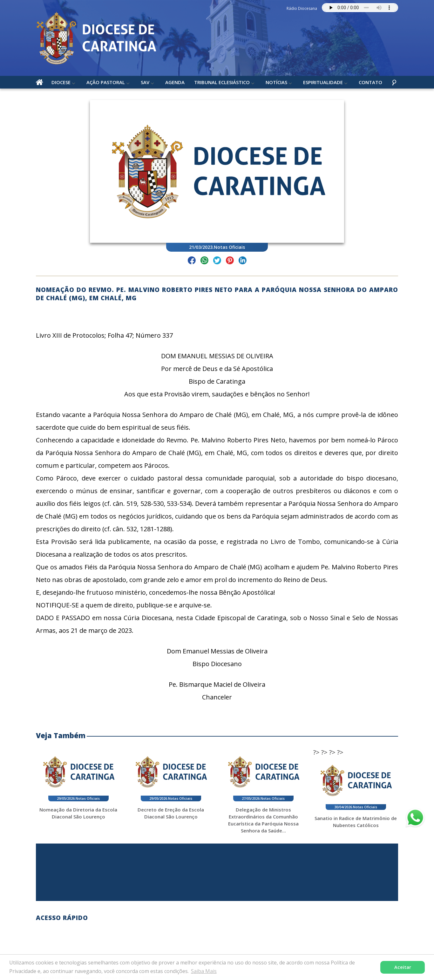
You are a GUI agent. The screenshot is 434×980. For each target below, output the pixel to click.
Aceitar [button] (403, 967)
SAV (145, 82)
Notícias (276, 82)
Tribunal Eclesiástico (222, 82)
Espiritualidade (323, 82)
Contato (370, 82)
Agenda (175, 82)
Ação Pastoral (106, 82)
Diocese (61, 82)
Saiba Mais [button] (204, 971)
